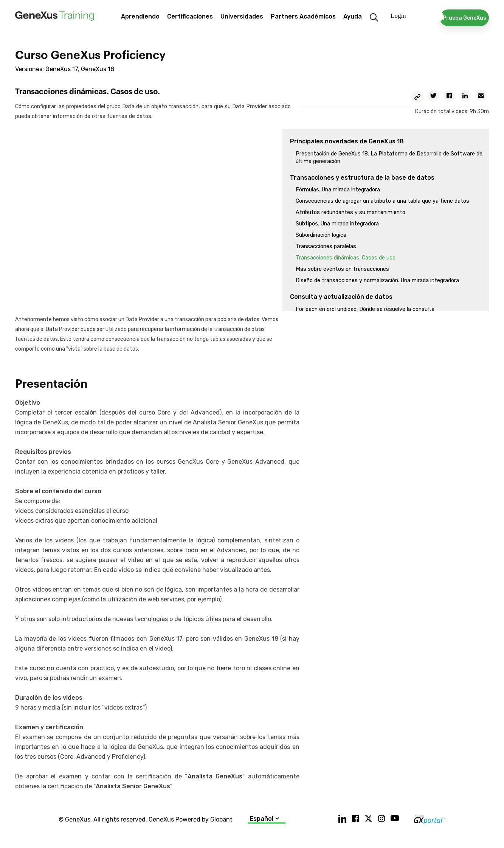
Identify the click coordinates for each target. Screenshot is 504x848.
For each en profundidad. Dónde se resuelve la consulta (365, 309)
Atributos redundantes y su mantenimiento (350, 212)
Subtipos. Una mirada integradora (337, 224)
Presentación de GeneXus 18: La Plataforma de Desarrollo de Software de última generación (389, 158)
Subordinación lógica (321, 235)
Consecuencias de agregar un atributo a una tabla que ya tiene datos (382, 201)
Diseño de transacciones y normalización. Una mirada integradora (377, 280)
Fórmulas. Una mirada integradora (338, 190)
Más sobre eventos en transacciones (342, 269)
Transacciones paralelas (326, 246)
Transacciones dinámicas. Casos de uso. (346, 258)
